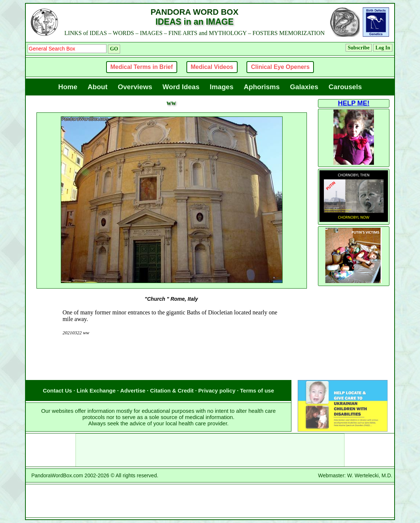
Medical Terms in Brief (142, 67)
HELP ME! (354, 103)
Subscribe (359, 48)
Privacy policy (217, 390)
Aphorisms (262, 87)
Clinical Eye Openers (280, 67)
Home (68, 87)
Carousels (345, 87)
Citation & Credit (172, 390)
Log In (383, 48)
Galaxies (304, 87)
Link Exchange (96, 390)
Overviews (135, 87)
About (98, 87)
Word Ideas (181, 87)
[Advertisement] (171, 365)
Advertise (133, 390)
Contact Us (57, 390)
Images (221, 87)
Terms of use (257, 390)
